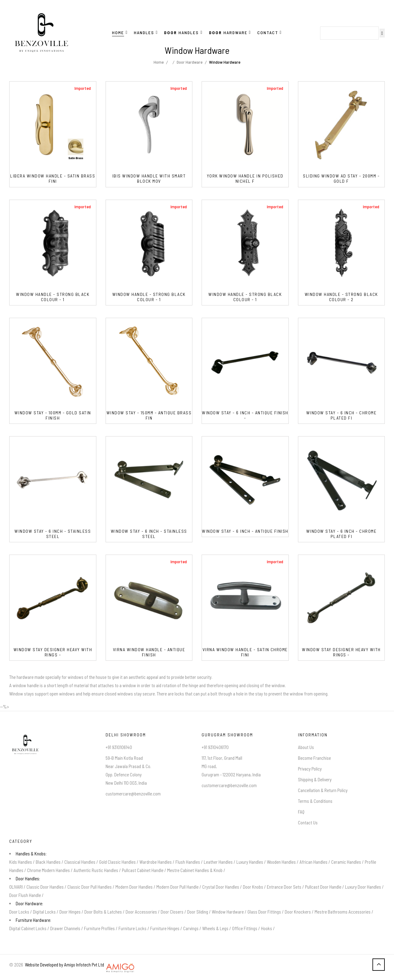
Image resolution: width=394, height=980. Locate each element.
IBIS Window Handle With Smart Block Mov (149, 179)
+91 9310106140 (119, 747)
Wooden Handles (281, 862)
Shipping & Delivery (315, 779)
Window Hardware (228, 912)
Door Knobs (253, 887)
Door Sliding (198, 912)
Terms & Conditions (315, 801)
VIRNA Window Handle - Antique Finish (149, 652)
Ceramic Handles (346, 862)
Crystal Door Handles (221, 887)
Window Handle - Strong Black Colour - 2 (341, 297)
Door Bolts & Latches (103, 912)
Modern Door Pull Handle (177, 887)
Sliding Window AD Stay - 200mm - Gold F (341, 179)
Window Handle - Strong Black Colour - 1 (53, 297)
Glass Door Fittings (264, 912)
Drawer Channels (65, 928)
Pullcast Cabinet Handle (143, 870)
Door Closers (172, 912)
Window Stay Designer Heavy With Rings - (53, 652)
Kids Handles (21, 862)
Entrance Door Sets (284, 887)
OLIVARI (16, 887)
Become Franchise (314, 758)
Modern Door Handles (134, 887)
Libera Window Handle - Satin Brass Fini (53, 179)
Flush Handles (188, 862)
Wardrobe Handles (156, 862)
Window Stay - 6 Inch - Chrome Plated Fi (342, 415)
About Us (306, 747)
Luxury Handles (250, 862)
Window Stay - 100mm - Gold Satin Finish (53, 415)
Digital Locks (44, 912)
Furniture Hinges (165, 928)
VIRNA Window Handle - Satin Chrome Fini (245, 652)
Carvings (191, 928)
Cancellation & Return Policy (323, 790)
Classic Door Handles (45, 887)
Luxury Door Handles (363, 887)
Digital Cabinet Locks (28, 928)
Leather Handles (218, 862)
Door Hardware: (29, 903)
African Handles (314, 862)
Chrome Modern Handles (48, 870)
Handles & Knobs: (31, 854)
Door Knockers (298, 912)
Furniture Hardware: (33, 920)
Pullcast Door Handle (323, 887)
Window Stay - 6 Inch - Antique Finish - (245, 415)
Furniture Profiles (99, 928)
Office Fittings (245, 928)
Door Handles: (28, 878)
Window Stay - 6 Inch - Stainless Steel (53, 534)
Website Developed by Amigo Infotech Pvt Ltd (64, 965)
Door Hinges (70, 912)
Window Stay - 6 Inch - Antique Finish (245, 531)
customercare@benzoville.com (133, 794)
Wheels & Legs (215, 928)
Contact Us (308, 823)
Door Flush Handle (25, 895)
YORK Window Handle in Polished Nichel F (245, 179)
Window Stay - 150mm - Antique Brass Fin (149, 415)
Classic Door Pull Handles (90, 887)
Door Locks (19, 912)
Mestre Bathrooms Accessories (343, 912)
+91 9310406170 (215, 747)
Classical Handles (80, 862)
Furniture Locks (133, 928)
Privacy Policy (310, 769)
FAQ (301, 812)
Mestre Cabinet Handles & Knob (195, 870)
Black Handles (48, 862)
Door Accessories (141, 912)
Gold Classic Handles (117, 862)
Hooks (267, 928)
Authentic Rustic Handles (96, 870)
